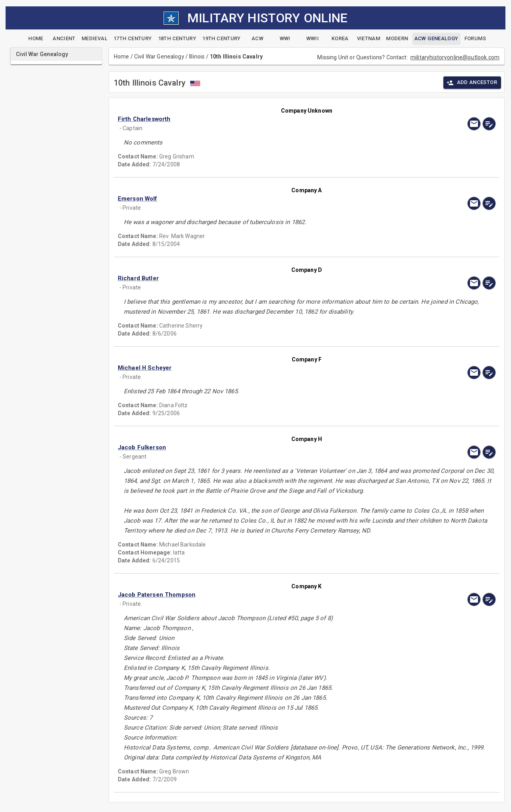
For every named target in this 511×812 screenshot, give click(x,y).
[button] (250, 119)
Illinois (197, 57)
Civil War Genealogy (159, 57)
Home (122, 57)
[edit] (489, 124)
